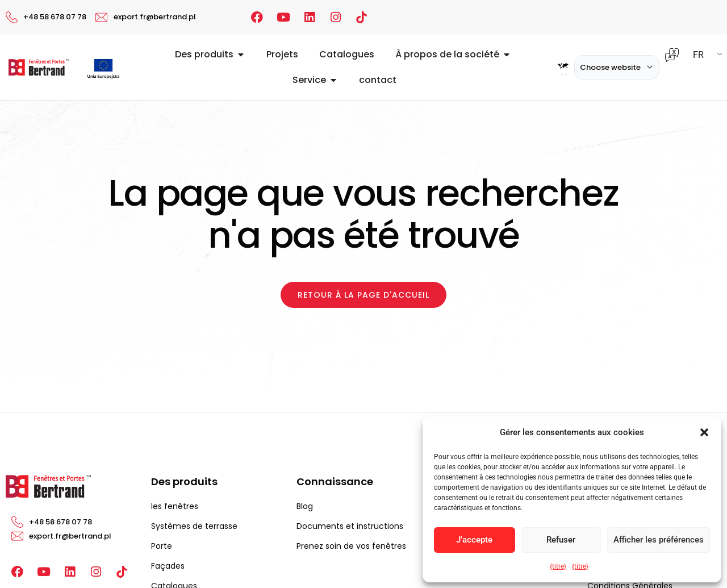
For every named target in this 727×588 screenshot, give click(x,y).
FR (698, 55)
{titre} (558, 566)
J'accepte (474, 540)
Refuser (561, 540)
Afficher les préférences (659, 540)
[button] (704, 432)
